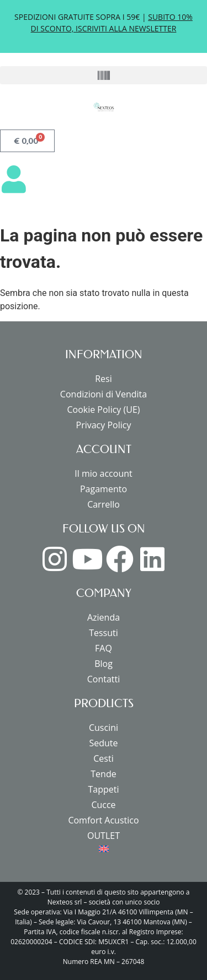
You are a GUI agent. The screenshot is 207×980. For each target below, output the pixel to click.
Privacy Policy (104, 425)
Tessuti (104, 633)
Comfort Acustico (103, 820)
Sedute (103, 743)
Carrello (104, 504)
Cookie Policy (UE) (103, 410)
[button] (104, 75)
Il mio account (103, 473)
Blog (104, 664)
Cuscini (104, 728)
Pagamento (104, 489)
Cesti (103, 758)
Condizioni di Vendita (104, 394)
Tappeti (103, 789)
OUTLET (104, 836)
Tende (103, 774)
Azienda (104, 617)
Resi (104, 379)
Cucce (103, 805)
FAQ (104, 648)
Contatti (104, 679)
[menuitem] (104, 849)
